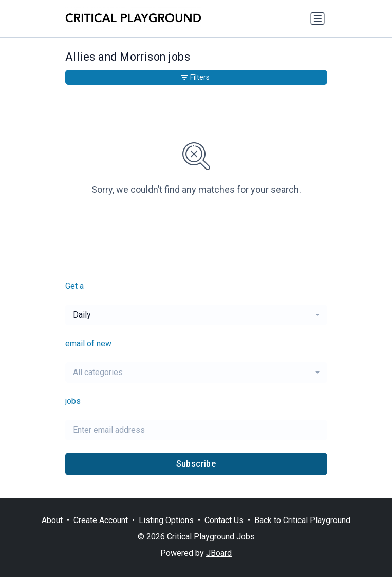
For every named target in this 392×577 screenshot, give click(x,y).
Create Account (101, 520)
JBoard (219, 553)
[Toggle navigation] (318, 18)
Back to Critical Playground (302, 520)
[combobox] (196, 315)
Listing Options (166, 520)
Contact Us (224, 520)
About (52, 520)
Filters (195, 77)
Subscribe (196, 464)
